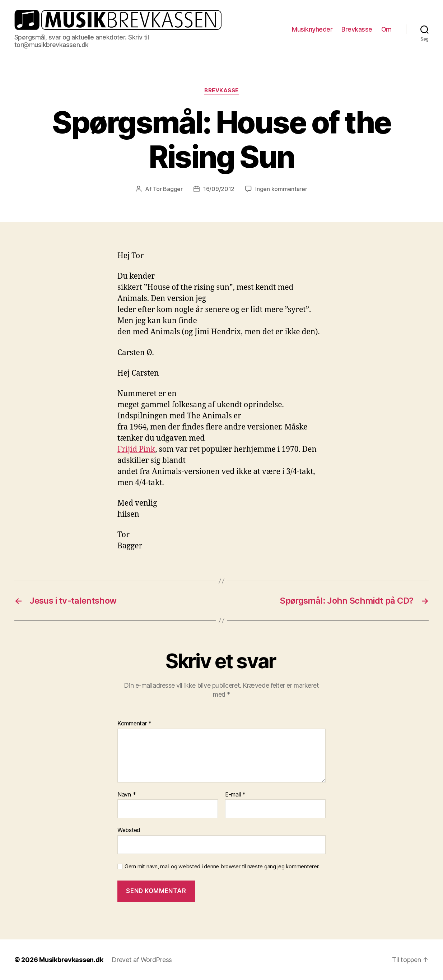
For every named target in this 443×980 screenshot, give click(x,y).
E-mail (235, 795)
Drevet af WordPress (142, 960)
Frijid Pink (136, 449)
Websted (129, 830)
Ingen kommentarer (281, 189)
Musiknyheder (312, 29)
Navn (127, 795)
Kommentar (134, 724)
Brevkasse (357, 29)
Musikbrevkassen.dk (71, 960)
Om (386, 29)
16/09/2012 (219, 189)
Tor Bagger (168, 189)
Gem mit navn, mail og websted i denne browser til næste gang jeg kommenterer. (222, 867)
